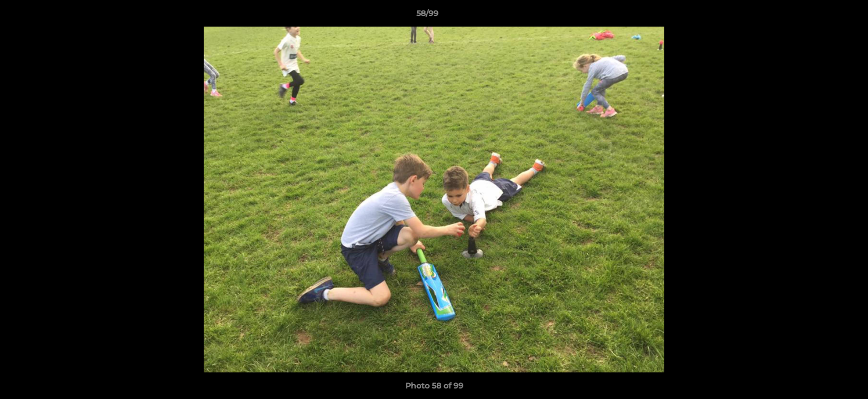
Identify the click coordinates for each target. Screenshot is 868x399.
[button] (821, 16)
